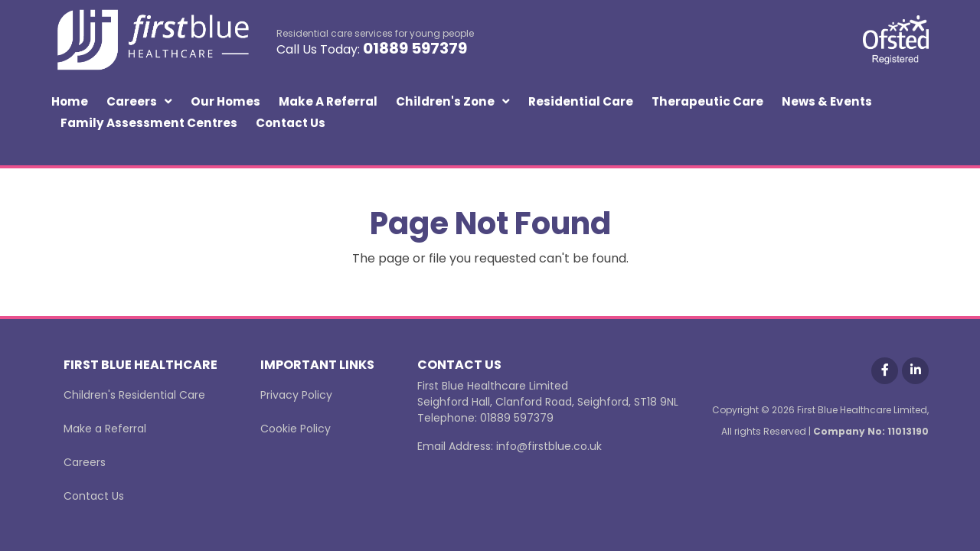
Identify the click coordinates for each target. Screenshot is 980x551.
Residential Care (581, 101)
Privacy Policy (296, 395)
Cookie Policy (296, 429)
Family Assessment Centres (149, 123)
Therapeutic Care (707, 101)
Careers (132, 101)
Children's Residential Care (134, 395)
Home (70, 101)
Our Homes (225, 101)
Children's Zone (445, 101)
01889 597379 (415, 48)
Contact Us (291, 123)
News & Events (827, 101)
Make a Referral (328, 101)
